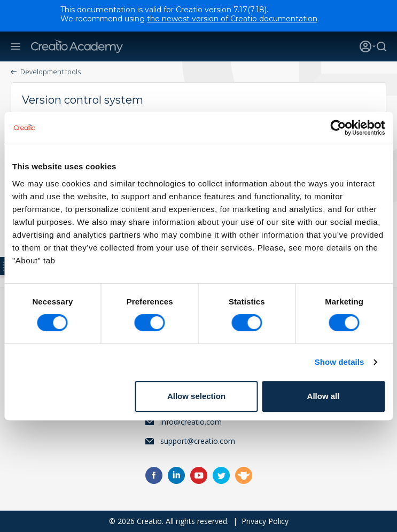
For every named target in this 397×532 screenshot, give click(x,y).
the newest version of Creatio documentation (232, 19)
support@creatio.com (198, 441)
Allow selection (196, 396)
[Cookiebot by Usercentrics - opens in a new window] (338, 128)
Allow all (324, 396)
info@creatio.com (191, 422)
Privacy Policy (265, 521)
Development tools (50, 72)
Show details (340, 362)
